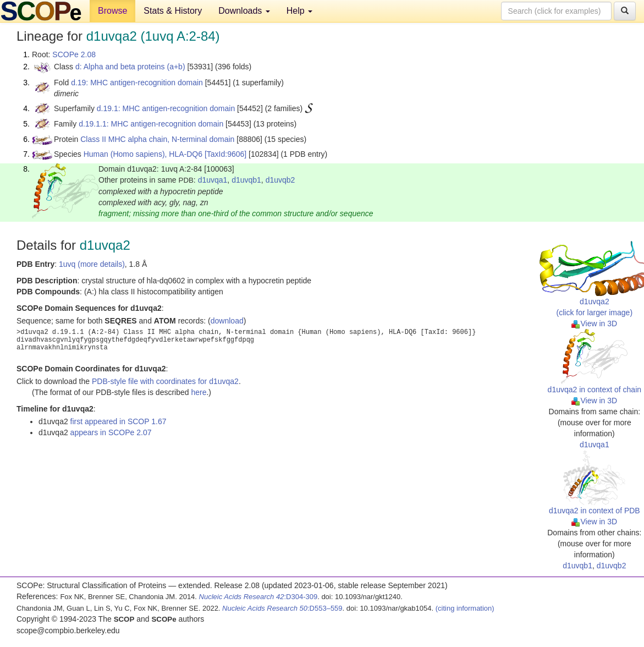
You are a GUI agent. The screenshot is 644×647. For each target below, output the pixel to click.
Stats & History (173, 11)
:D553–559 (282, 608)
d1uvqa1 (213, 180)
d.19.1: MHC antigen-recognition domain (166, 108)
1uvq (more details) (92, 264)
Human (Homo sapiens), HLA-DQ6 (143, 154)
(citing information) (465, 608)
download (227, 321)
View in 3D (594, 323)
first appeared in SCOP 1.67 (119, 421)
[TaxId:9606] (225, 154)
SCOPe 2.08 (74, 54)
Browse (112, 11)
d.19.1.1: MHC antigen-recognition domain (151, 124)
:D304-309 (258, 597)
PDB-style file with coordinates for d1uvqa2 (165, 381)
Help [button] (299, 11)
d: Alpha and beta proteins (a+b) (130, 67)
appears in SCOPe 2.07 (111, 432)
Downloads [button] (244, 11)
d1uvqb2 (280, 180)
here (199, 392)
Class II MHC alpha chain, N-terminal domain (157, 139)
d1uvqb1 (246, 180)
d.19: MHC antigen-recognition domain (137, 83)
